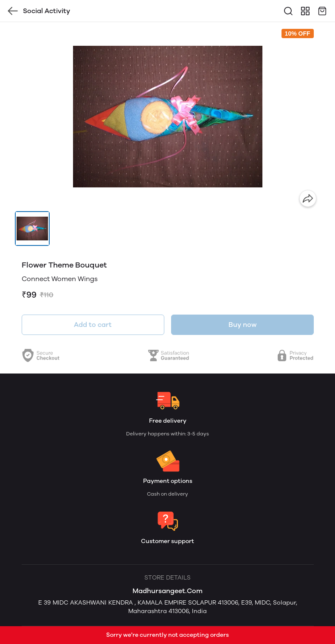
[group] (168, 117)
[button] (32, 229)
